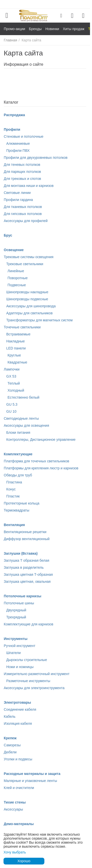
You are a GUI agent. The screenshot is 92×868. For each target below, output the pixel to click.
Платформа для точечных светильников (36, 461)
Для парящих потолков (22, 172)
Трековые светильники (25, 264)
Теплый (14, 383)
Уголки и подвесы (18, 759)
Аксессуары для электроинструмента (34, 688)
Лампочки (12, 369)
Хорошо (24, 861)
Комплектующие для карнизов (28, 624)
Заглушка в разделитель (24, 567)
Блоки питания (18, 432)
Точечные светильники (22, 327)
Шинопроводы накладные (27, 292)
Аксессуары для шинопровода (31, 306)
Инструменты (16, 639)
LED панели (16, 348)
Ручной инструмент (20, 646)
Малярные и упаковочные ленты (30, 781)
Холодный (16, 390)
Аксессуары (13, 809)
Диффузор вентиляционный (27, 539)
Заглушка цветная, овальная (27, 582)
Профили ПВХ (18, 151)
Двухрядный (16, 610)
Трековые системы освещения (29, 257)
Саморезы (12, 745)
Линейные (16, 271)
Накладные (16, 341)
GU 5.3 (12, 404)
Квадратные (17, 362)
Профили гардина (18, 200)
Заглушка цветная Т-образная (28, 574)
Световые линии (17, 193)
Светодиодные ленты (21, 418)
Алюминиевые (18, 143)
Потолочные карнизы (23, 596)
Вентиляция (14, 525)
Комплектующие (18, 454)
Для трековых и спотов (22, 179)
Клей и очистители (19, 788)
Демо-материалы (19, 824)
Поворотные (18, 278)
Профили (12, 129)
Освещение (14, 250)
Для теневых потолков (22, 165)
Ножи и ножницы (20, 667)
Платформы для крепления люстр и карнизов (41, 468)
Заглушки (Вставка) (21, 553)
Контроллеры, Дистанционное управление (41, 440)
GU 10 (11, 411)
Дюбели (10, 752)
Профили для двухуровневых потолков (36, 158)
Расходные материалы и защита (32, 774)
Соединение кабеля (20, 709)
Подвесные (17, 285)
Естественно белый (23, 397)
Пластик (13, 496)
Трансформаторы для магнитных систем (39, 320)
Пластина (14, 482)
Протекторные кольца (22, 503)
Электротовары (17, 702)
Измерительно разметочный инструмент (37, 674)
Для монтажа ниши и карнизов (29, 186)
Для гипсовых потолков (23, 214)
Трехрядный (16, 617)
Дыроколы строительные (27, 660)
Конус (11, 489)
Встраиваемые (18, 334)
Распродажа (14, 115)
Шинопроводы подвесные (27, 299)
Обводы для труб (18, 475)
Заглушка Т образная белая (26, 560)
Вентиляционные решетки (25, 532)
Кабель (10, 716)
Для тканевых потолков (23, 207)
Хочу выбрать (15, 852)
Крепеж (10, 738)
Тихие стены (15, 802)
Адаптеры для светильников (29, 313)
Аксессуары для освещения (26, 425)
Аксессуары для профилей (26, 221)
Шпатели (13, 653)
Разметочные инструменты (28, 681)
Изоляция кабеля (18, 724)
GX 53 (11, 376)
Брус (8, 235)
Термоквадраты (17, 510)
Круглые (14, 355)
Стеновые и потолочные (24, 136)
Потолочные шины (19, 603)
